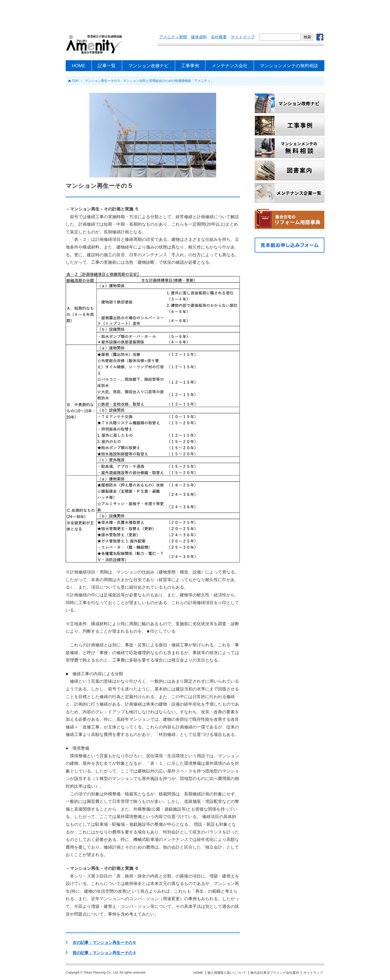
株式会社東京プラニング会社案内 (275, 973)
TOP (75, 81)
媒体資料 (199, 37)
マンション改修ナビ (148, 66)
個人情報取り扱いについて (227, 973)
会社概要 (219, 37)
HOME (79, 66)
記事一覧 (107, 66)
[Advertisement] (195, 14)
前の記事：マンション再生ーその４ (104, 953)
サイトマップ (243, 37)
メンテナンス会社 (230, 66)
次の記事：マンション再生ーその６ (104, 943)
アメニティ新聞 (173, 37)
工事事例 (190, 66)
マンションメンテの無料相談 (289, 66)
